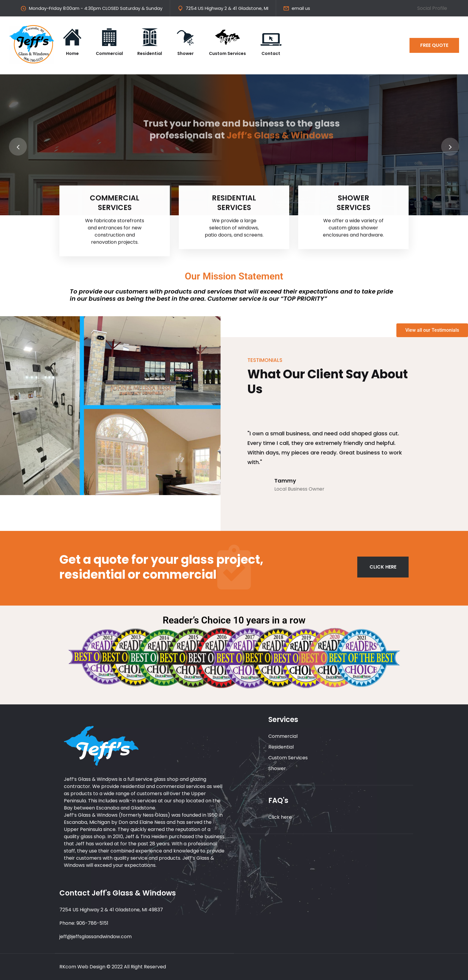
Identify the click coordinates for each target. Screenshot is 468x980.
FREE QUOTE (434, 45)
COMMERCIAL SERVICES (115, 204)
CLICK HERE (383, 567)
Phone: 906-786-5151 (84, 923)
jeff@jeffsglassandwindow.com (96, 937)
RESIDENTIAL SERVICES (234, 204)
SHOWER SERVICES (354, 204)
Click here (280, 817)
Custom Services (288, 758)
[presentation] (18, 147)
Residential (281, 747)
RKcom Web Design (82, 967)
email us (301, 8)
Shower (277, 768)
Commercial (283, 736)
